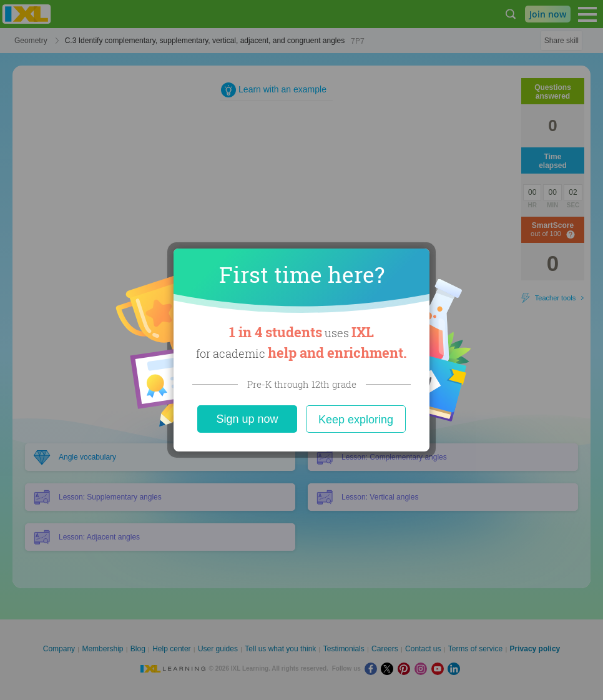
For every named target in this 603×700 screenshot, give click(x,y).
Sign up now (247, 419)
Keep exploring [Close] (356, 420)
